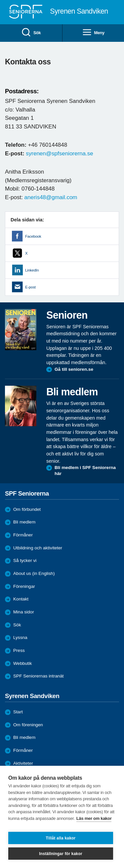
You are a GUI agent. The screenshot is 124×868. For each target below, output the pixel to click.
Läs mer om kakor (94, 818)
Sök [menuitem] (31, 33)
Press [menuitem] (19, 650)
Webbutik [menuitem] (22, 663)
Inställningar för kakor (61, 854)
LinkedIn (32, 270)
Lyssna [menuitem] (20, 637)
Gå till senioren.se (74, 369)
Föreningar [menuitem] (24, 586)
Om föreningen (28, 725)
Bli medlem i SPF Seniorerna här (85, 471)
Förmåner (23, 535)
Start (18, 712)
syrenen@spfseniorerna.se (59, 154)
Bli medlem (24, 522)
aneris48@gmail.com (51, 197)
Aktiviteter (23, 763)
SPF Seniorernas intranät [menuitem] (39, 676)
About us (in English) (34, 573)
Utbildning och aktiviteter (38, 548)
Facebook (33, 236)
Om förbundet (27, 509)
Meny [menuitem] (93, 33)
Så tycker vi (25, 560)
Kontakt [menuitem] (21, 599)
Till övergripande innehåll (0, 0)
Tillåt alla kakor (61, 838)
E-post (30, 287)
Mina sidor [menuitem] (24, 612)
